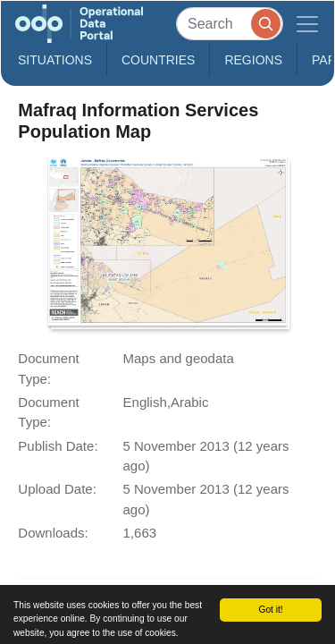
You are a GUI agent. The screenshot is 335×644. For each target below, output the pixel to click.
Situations (55, 60)
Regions (253, 60)
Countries (158, 60)
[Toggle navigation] (307, 24)
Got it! (270, 610)
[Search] (230, 24)
